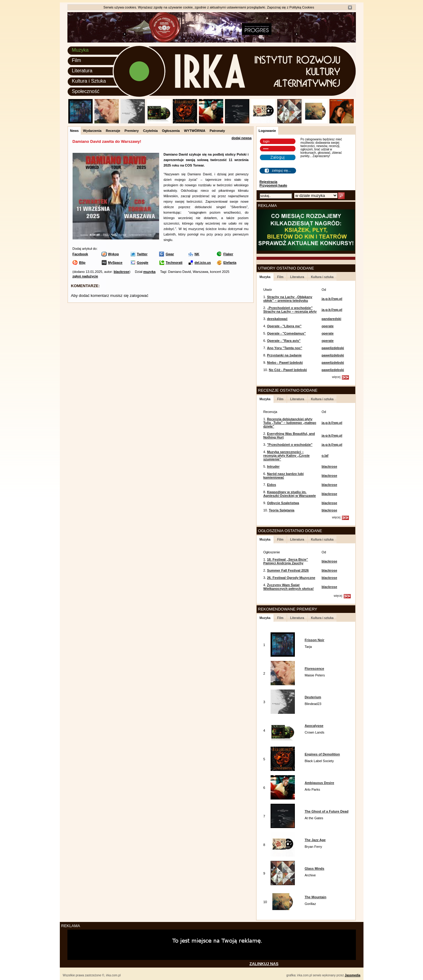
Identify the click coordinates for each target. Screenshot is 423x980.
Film (77, 60)
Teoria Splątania (281, 510)
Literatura (82, 71)
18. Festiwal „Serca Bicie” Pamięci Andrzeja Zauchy (286, 561)
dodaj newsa (241, 138)
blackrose (121, 272)
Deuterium (313, 697)
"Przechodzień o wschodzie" (290, 445)
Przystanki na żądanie (284, 355)
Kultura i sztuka (322, 277)
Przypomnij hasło (273, 185)
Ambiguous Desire (319, 783)
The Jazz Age (315, 840)
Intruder (273, 466)
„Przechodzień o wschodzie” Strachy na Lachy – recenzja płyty (290, 310)
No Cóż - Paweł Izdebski (288, 370)
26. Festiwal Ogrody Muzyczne (291, 578)
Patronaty (217, 131)
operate (328, 326)
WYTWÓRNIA (195, 131)
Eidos (271, 485)
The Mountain (316, 897)
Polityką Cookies (302, 7)
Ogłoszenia (171, 131)
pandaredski (331, 319)
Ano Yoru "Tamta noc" (285, 348)
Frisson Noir (314, 640)
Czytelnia (150, 131)
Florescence (314, 669)
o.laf (325, 456)
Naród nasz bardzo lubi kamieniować (283, 476)
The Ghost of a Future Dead (326, 811)
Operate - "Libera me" (284, 326)
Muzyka (80, 50)
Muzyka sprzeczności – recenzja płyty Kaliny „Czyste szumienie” (287, 456)
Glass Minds (314, 868)
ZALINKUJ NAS (264, 964)
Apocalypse (314, 726)
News (75, 131)
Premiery (132, 131)
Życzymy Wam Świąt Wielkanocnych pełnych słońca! (288, 587)
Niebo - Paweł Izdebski (285, 363)
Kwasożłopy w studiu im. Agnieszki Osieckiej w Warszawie (290, 494)
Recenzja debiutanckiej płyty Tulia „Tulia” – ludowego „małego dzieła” (290, 423)
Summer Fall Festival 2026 (288, 570)
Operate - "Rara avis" (284, 341)
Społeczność (86, 91)
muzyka (149, 272)
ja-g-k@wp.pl (332, 299)
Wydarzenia (92, 131)
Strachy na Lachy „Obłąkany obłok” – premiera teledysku (288, 299)
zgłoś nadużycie (85, 276)
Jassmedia (352, 975)
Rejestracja (269, 182)
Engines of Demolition (322, 754)
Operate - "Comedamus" (286, 333)
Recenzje (113, 131)
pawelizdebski (333, 348)
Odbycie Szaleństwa (283, 503)
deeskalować (277, 319)
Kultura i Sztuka (89, 81)
